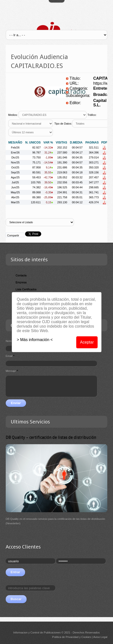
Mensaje (12, 371)
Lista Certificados (26, 289)
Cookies (86, 637)
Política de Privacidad (65, 637)
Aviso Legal (100, 637)
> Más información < (35, 340)
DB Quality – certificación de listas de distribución (51, 437)
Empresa (21, 282)
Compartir (13, 235)
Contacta (21, 275)
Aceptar (87, 342)
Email (10, 356)
